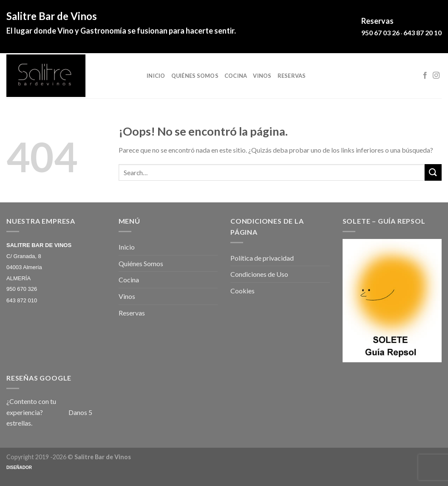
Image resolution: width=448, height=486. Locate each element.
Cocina (236, 76)
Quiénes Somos (195, 76)
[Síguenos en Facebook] (425, 76)
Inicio (156, 76)
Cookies (242, 291)
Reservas (292, 76)
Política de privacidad (262, 258)
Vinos (262, 76)
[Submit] (433, 172)
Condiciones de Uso (259, 274)
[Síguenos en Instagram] (436, 76)
